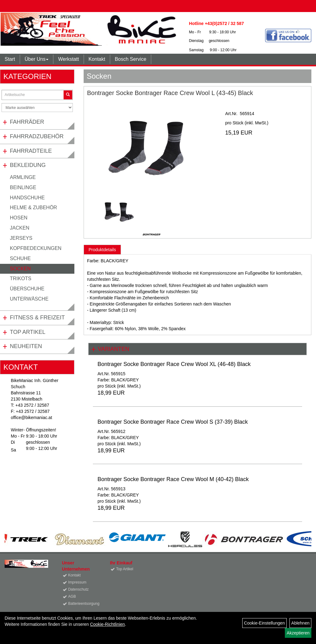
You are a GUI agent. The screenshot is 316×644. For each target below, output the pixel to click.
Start (10, 59)
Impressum (77, 582)
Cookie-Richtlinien (108, 624)
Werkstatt (68, 59)
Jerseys (21, 238)
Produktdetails (102, 250)
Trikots (21, 278)
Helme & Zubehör (33, 208)
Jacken (20, 228)
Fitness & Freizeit (37, 318)
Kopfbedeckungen (36, 248)
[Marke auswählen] (37, 108)
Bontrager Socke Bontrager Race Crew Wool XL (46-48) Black (174, 364)
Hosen (19, 218)
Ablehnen (300, 623)
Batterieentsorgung (82, 604)
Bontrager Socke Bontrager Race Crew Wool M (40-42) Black (173, 479)
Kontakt (97, 59)
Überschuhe (27, 289)
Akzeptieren (298, 633)
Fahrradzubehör (37, 136)
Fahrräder (27, 122)
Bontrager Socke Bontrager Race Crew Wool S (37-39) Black (173, 422)
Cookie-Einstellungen (264, 623)
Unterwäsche (29, 299)
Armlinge (23, 177)
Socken (20, 269)
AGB (72, 596)
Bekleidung (28, 165)
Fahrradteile (31, 151)
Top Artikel (28, 332)
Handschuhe (27, 198)
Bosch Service (131, 59)
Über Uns (37, 59)
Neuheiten (26, 346)
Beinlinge (23, 187)
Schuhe (20, 258)
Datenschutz (79, 589)
